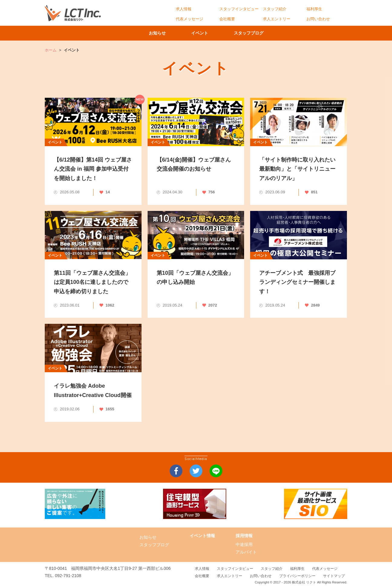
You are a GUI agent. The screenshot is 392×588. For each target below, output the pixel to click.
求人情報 (184, 9)
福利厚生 (314, 9)
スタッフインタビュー (239, 9)
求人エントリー (277, 19)
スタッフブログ (255, 33)
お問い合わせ (318, 19)
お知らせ (155, 33)
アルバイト (246, 552)
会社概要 (227, 19)
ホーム (51, 50)
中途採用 (244, 544)
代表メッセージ (189, 19)
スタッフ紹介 (275, 9)
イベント (202, 33)
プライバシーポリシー (297, 576)
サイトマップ (334, 576)
